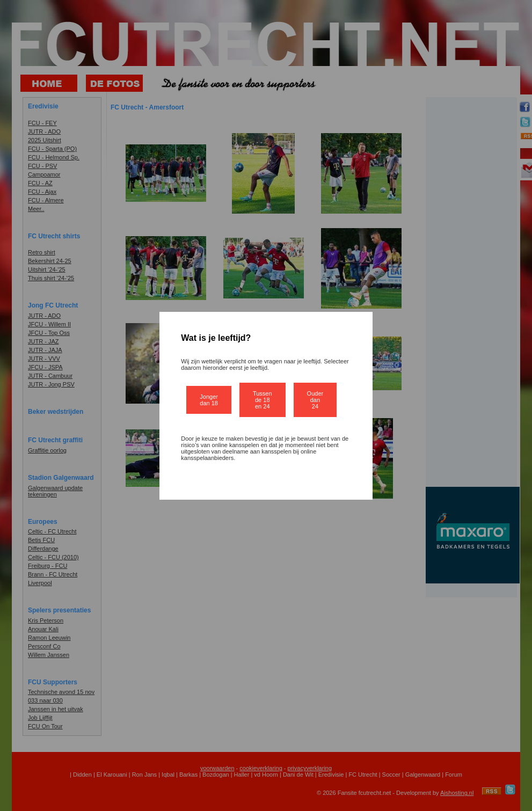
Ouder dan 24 (315, 400)
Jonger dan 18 (209, 400)
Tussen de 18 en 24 (263, 400)
